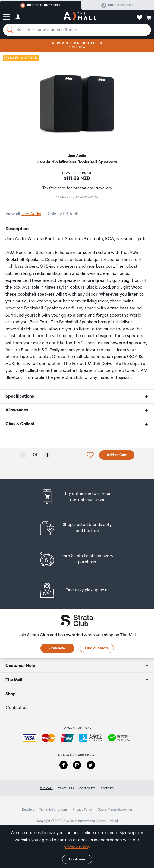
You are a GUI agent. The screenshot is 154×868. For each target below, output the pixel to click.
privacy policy (77, 847)
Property (108, 788)
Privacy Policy (83, 810)
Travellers (66, 788)
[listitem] (77, 497)
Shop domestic (117, 5)
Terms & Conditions (53, 810)
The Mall (46, 788)
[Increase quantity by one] (47, 455)
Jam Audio (31, 214)
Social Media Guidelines (115, 810)
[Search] (10, 30)
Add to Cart (117, 455)
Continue (77, 859)
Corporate (87, 788)
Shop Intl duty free (41, 5)
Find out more (97, 648)
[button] (6, 17)
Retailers (28, 810)
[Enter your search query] (77, 30)
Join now (57, 648)
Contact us (16, 708)
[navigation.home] (80, 17)
